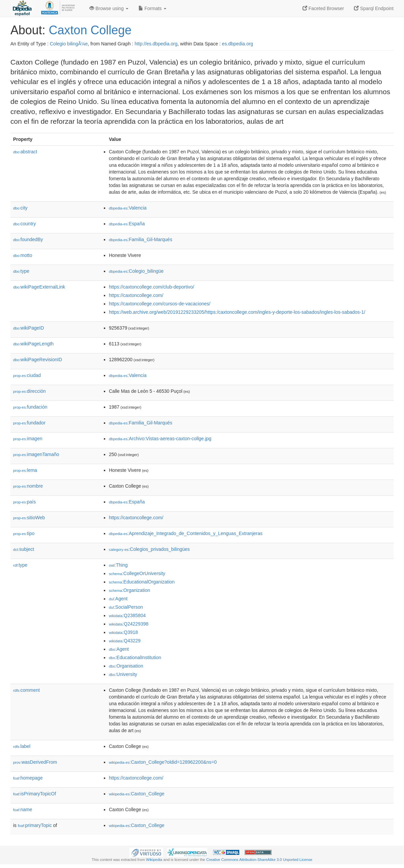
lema (25, 470)
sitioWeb (29, 518)
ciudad (27, 375)
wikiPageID (29, 328)
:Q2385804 (127, 615)
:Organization (129, 590)
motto (23, 255)
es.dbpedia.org (237, 44)
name (23, 809)
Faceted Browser (323, 8)
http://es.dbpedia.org (156, 44)
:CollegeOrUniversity (137, 573)
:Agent (118, 599)
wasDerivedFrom (35, 762)
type (21, 271)
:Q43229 (125, 641)
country (25, 224)
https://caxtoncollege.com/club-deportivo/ (152, 287)
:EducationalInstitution (135, 657)
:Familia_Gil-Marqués (140, 239)
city (20, 208)
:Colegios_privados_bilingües (149, 549)
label (22, 746)
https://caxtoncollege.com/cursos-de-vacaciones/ (160, 304)
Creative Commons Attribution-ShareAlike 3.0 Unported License (259, 860)
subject (24, 549)
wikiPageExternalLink (39, 287)
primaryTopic (35, 825)
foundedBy (28, 239)
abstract (25, 152)
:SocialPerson (126, 607)
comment (26, 690)
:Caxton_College (137, 794)
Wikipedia (154, 860)
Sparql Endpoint (374, 8)
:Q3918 (123, 632)
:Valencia (128, 208)
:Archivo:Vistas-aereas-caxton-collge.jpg (160, 439)
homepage (28, 778)
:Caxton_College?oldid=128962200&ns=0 (163, 762)
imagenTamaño (36, 454)
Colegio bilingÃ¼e (69, 44)
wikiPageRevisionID (38, 360)
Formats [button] (152, 8)
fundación (30, 407)
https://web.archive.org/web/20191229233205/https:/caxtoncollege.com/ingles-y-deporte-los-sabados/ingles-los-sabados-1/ (237, 312)
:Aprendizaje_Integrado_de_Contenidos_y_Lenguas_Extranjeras (186, 533)
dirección (29, 391)
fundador (29, 423)
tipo (24, 533)
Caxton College (90, 30)
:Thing (118, 565)
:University (123, 674)
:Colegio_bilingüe (136, 271)
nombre (28, 486)
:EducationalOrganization (142, 582)
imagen (28, 439)
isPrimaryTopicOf (35, 794)
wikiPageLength (33, 344)
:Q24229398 (129, 624)
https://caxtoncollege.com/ (136, 295)
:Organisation (126, 666)
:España (127, 224)
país (25, 502)
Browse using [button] (109, 8)
